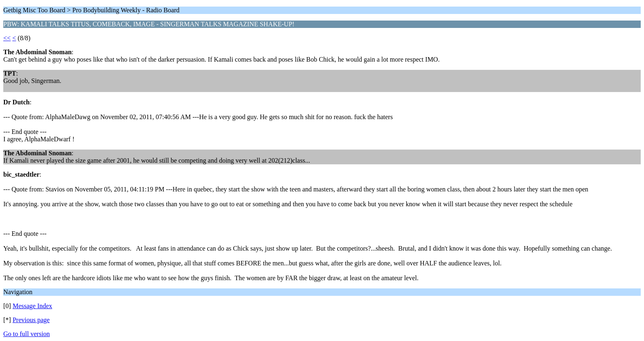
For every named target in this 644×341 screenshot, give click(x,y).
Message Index (32, 306)
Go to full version (26, 334)
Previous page (31, 320)
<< (7, 38)
